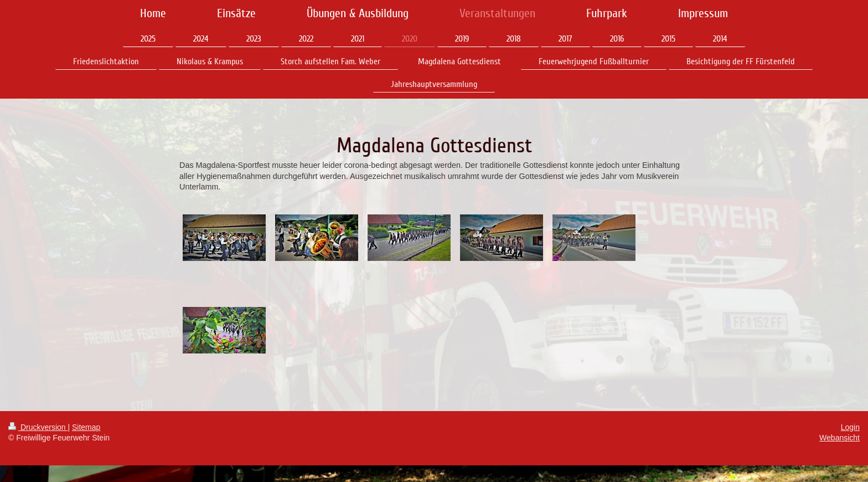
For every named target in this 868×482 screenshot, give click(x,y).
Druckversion (38, 427)
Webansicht (839, 438)
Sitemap (86, 427)
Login (850, 427)
